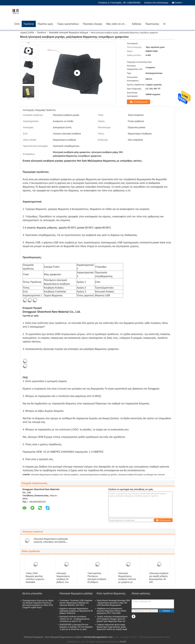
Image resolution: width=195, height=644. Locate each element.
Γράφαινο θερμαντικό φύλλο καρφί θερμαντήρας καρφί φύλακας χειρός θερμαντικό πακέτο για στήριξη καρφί (112, 627)
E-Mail (87, 637)
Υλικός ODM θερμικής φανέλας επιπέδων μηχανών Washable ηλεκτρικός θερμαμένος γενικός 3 (35, 582)
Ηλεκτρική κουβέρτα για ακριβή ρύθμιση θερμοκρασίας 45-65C (159, 578)
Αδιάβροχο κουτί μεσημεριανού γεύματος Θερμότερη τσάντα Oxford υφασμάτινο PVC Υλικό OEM (111, 611)
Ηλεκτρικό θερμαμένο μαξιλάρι (76, 593)
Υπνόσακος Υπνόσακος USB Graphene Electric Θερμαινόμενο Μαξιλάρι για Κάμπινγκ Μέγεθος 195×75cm (76, 603)
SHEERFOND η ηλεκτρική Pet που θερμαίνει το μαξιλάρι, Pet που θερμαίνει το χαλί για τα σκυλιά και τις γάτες (76, 627)
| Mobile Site (106, 637)
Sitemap (96, 637)
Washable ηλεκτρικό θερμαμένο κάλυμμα (69, 33)
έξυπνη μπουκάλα (32, 593)
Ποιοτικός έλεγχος (93, 24)
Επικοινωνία (141, 102)
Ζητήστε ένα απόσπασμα (156, 3)
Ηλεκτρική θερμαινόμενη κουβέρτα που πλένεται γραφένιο (55, 475)
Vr (164, 24)
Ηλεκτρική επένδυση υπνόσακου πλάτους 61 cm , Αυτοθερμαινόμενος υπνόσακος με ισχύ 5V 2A (75, 619)
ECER (123, 642)
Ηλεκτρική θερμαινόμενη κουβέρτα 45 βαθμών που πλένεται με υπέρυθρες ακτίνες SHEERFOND (65, 582)
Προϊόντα (29, 24)
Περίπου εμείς (45, 24)
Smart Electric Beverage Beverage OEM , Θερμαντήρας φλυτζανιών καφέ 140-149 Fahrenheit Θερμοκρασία (113, 603)
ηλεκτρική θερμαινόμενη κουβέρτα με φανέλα (98, 475)
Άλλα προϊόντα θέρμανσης (111, 593)
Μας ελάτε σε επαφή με (118, 24)
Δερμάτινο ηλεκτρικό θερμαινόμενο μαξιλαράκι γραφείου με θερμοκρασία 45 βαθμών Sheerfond (76, 611)
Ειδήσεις (137, 24)
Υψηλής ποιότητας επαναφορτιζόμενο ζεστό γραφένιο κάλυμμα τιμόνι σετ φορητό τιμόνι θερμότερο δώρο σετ (112, 619)
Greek (179, 3)
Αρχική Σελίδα (27, 33)
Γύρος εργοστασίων (68, 24)
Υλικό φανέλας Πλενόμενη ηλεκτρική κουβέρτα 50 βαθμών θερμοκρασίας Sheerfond (97, 581)
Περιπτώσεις (152, 24)
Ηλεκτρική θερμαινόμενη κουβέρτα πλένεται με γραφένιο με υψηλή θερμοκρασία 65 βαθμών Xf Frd (128, 581)
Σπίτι (17, 24)
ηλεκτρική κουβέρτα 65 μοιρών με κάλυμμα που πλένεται (141, 475)
